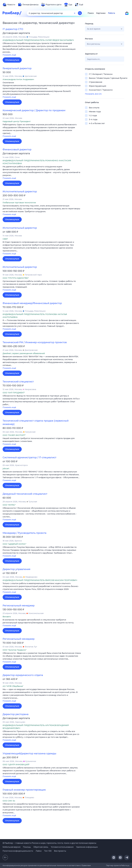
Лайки (39, 851)
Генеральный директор (17, 68)
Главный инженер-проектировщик (24, 790)
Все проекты (60, 851)
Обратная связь (41, 847)
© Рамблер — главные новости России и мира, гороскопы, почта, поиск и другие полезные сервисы (49, 843)
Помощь (27, 847)
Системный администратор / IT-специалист (29, 457)
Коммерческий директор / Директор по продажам (34, 110)
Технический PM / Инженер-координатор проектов (35, 342)
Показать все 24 (93, 94)
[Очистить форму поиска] (75, 13)
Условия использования (62, 847)
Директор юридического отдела (23, 675)
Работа (112, 13)
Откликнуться (12, 60)
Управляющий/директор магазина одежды (29, 754)
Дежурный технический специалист (25, 494)
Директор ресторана (16, 714)
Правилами (86, 865)
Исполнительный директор (20, 192)
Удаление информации (87, 847)
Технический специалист (18, 382)
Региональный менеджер (19, 606)
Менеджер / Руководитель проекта (25, 533)
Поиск (91, 13)
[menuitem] (9, 5)
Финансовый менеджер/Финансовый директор (32, 303)
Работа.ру (125, 865)
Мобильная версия (12, 847)
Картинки (101, 13)
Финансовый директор (17, 150)
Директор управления (16, 569)
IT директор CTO (13, 29)
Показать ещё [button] (9, 55)
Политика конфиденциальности (18, 851)
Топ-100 (48, 851)
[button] (42, 49)
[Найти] (80, 13)
